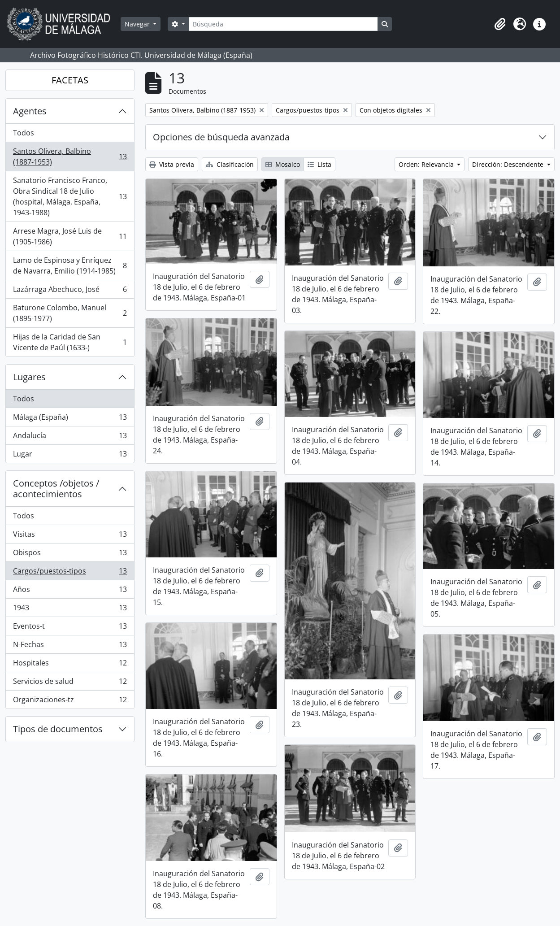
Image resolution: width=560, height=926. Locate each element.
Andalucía (70, 437)
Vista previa (172, 164)
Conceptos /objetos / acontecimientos (56, 489)
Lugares (29, 377)
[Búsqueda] (283, 24)
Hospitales (70, 665)
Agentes (30, 111)
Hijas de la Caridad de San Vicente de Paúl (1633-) (70, 342)
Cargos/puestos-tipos (70, 573)
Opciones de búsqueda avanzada (221, 137)
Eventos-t (70, 628)
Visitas (70, 536)
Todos (24, 133)
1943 (70, 610)
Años (70, 591)
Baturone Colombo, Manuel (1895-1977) (70, 313)
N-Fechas (70, 646)
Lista (319, 164)
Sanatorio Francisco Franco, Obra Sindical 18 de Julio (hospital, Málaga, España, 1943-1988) (70, 196)
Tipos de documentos (58, 729)
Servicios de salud (70, 683)
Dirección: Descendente (509, 164)
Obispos (70, 554)
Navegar (138, 24)
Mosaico (283, 164)
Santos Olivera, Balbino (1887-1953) (70, 157)
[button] (500, 24)
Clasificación (230, 164)
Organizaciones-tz (70, 701)
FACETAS (70, 80)
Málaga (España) (70, 419)
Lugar (70, 456)
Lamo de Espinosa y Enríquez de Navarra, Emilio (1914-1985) (70, 265)
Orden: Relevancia (427, 164)
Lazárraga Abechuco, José (70, 291)
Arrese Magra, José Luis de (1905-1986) (70, 236)
